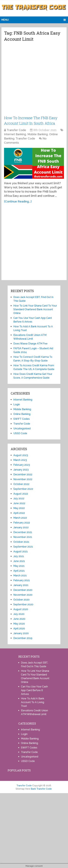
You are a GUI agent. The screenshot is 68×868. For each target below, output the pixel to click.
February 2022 (22, 522)
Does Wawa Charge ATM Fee (30, 343)
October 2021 (21, 542)
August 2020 (21, 609)
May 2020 (19, 623)
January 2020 (21, 633)
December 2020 (23, 590)
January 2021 (21, 585)
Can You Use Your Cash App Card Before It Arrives (34, 690)
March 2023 (20, 460)
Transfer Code (16, 130)
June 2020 (19, 619)
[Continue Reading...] (18, 201)
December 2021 (23, 532)
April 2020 (19, 628)
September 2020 (23, 604)
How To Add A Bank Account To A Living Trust (33, 702)
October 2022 (21, 484)
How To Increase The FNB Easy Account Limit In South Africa (31, 120)
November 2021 (23, 537)
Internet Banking (15, 134)
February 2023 (22, 465)
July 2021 (19, 556)
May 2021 (19, 566)
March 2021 (20, 575)
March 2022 (20, 517)
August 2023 (21, 455)
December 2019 (23, 638)
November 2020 (23, 594)
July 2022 (19, 498)
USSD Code (20, 433)
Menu (5, 20)
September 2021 (23, 546)
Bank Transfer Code (41, 788)
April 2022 (19, 513)
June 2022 (19, 503)
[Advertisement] (34, 80)
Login (17, 404)
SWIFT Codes (22, 419)
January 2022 (21, 527)
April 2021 (19, 570)
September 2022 (23, 489)
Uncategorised (22, 428)
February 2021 (22, 580)
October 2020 (21, 599)
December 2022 (23, 474)
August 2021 (21, 551)
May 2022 (19, 508)
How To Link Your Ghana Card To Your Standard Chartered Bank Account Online (35, 309)
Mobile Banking (38, 134)
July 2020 (19, 614)
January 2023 (21, 469)
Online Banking (22, 414)
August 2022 (21, 493)
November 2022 (23, 479)
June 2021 (19, 561)
